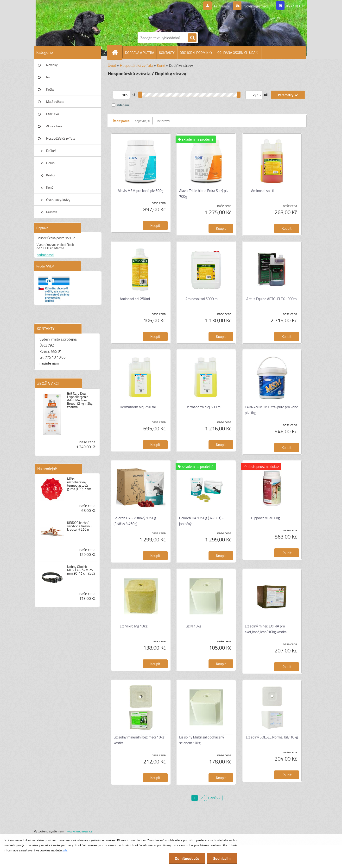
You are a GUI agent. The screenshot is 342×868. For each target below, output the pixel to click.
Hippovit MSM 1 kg (265, 518)
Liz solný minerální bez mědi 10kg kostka (139, 740)
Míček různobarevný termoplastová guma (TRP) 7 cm (79, 484)
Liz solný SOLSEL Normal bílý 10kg (272, 737)
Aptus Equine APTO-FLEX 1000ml (272, 299)
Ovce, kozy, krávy (58, 200)
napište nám (49, 363)
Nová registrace (256, 6)
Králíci (50, 175)
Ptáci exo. (53, 114)
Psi (48, 77)
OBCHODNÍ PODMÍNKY (196, 53)
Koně (50, 187)
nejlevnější (142, 121)
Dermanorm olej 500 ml (203, 407)
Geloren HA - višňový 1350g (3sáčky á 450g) (135, 521)
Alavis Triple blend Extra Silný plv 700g (204, 194)
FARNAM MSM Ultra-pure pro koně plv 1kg (271, 410)
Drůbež (51, 151)
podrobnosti (45, 255)
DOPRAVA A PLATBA (140, 53)
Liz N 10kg (193, 626)
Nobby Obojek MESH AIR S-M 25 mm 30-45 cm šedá (81, 570)
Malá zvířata (55, 102)
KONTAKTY (167, 53)
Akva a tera (54, 126)
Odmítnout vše (187, 858)
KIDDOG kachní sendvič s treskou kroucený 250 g (79, 526)
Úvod (112, 65)
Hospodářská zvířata (61, 138)
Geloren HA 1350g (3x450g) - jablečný (201, 521)
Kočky (50, 89)
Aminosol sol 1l (263, 191)
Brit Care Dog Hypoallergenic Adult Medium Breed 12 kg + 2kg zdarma (80, 400)
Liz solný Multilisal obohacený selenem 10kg (202, 740)
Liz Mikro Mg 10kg (134, 626)
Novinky (52, 65)
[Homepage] (117, 52)
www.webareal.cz (80, 831)
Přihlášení (222, 6)
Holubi (51, 163)
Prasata (52, 212)
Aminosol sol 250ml (135, 299)
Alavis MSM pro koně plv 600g (140, 191)
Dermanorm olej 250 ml (138, 407)
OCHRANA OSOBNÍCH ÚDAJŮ (238, 53)
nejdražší (164, 121)
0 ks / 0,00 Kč (296, 6)
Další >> (214, 798)
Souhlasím (222, 858)
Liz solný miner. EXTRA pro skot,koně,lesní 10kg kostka (266, 629)
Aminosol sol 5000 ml (202, 299)
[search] (192, 38)
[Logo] (154, 15)
